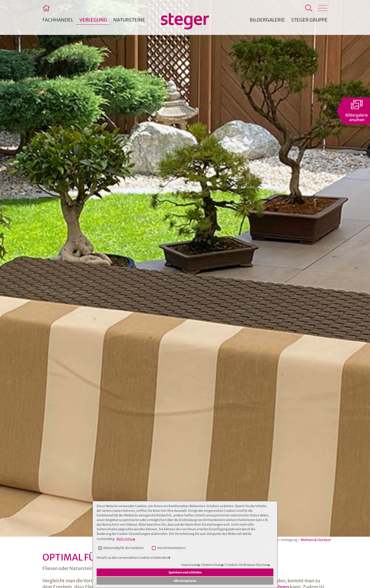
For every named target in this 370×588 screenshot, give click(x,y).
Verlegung (289, 540)
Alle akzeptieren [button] (185, 581)
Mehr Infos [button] (125, 539)
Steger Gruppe (309, 20)
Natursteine (129, 20)
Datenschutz (212, 565)
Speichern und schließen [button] (185, 572)
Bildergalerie (267, 20)
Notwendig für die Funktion (123, 548)
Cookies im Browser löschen (247, 565)
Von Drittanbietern (171, 548)
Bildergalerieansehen (357, 117)
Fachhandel (58, 20)
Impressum (190, 565)
